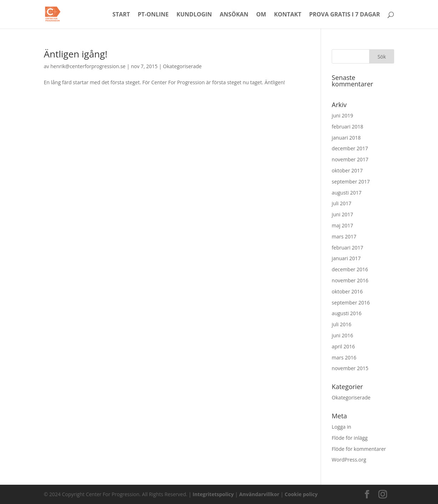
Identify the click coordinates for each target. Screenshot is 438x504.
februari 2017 (347, 248)
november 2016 (350, 280)
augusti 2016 (347, 313)
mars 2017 (344, 236)
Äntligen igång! (76, 54)
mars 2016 (344, 357)
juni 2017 (342, 214)
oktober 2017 (347, 170)
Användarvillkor (259, 494)
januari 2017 (346, 258)
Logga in (341, 427)
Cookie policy (301, 494)
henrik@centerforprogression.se (88, 66)
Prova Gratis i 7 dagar (345, 15)
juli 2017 (342, 203)
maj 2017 (342, 225)
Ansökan (234, 15)
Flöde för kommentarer (359, 449)
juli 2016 (342, 324)
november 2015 (350, 368)
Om (261, 15)
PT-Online (153, 15)
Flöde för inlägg (350, 438)
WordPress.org (349, 460)
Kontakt (288, 15)
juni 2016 (342, 335)
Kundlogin (194, 15)
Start (121, 15)
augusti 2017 (347, 193)
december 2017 (350, 148)
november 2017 (350, 159)
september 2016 (351, 303)
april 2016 (343, 346)
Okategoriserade (182, 66)
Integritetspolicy (213, 494)
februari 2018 (347, 127)
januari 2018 (346, 138)
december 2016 (350, 269)
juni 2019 (342, 115)
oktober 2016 (347, 291)
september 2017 (351, 182)
